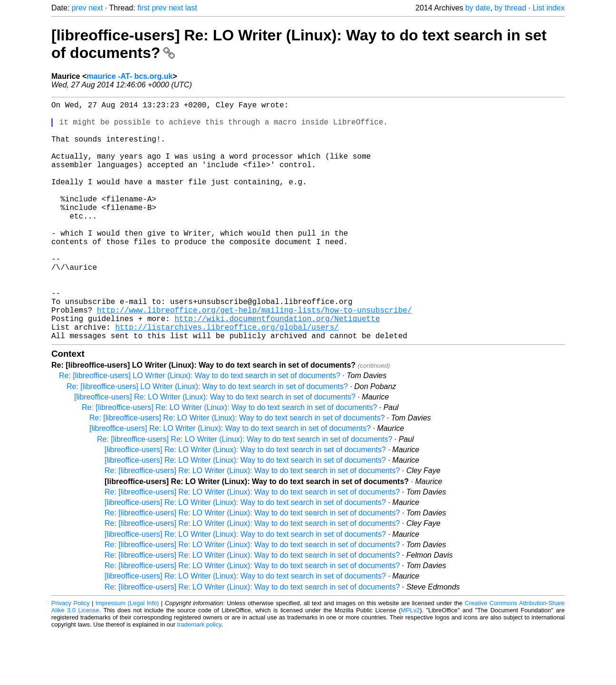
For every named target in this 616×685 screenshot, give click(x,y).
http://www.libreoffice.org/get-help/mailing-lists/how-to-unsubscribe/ (254, 357)
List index (549, 8)
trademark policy (199, 678)
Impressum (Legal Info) (127, 656)
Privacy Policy (71, 656)
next (96, 8)
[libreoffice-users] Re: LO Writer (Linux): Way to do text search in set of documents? (215, 450)
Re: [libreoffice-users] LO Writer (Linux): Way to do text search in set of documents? (200, 429)
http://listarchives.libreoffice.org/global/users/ (227, 378)
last (191, 8)
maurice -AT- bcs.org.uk (130, 76)
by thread (510, 8)
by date (478, 8)
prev (79, 8)
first (144, 8)
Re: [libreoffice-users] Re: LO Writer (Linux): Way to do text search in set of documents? (229, 461)
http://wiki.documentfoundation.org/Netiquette (277, 368)
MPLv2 (410, 663)
